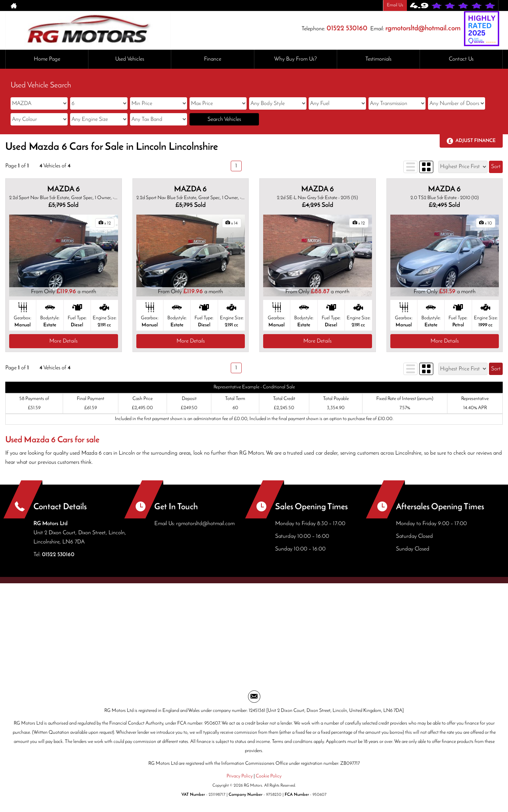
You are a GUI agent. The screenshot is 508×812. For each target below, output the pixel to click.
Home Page (47, 59)
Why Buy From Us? (296, 59)
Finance (213, 59)
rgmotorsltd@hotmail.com (423, 29)
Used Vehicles (130, 59)
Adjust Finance (476, 141)
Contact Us (461, 59)
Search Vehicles (224, 119)
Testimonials (378, 59)
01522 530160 (347, 29)
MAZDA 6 (64, 189)
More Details (63, 341)
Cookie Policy (269, 776)
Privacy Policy (240, 776)
